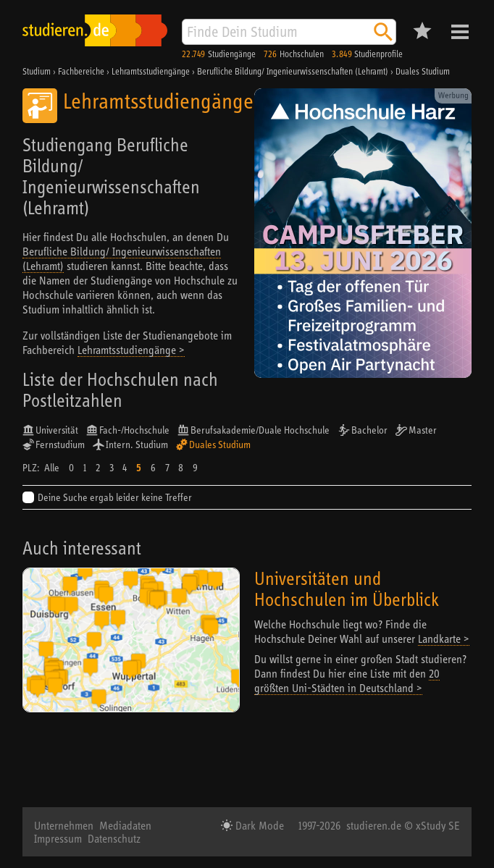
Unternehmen (64, 825)
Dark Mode (258, 825)
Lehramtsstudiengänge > (131, 350)
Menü (460, 32)
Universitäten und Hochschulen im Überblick (347, 589)
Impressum (58, 838)
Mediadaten (125, 825)
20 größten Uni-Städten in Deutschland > (347, 681)
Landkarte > (444, 639)
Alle (52, 468)
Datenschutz (114, 838)
